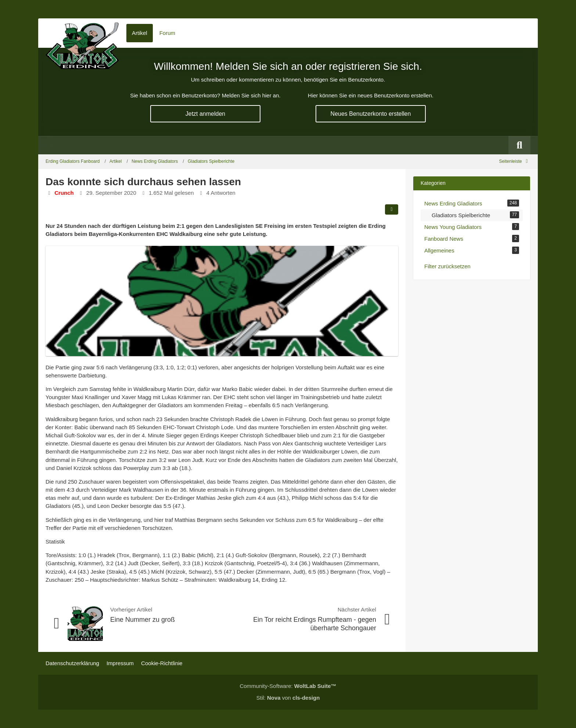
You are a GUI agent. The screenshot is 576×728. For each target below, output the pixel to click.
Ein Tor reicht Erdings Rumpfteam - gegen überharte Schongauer (315, 624)
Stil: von (288, 698)
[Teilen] (392, 209)
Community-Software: (288, 686)
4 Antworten (221, 193)
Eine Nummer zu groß (143, 620)
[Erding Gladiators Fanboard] (82, 33)
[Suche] (519, 145)
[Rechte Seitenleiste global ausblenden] (515, 161)
